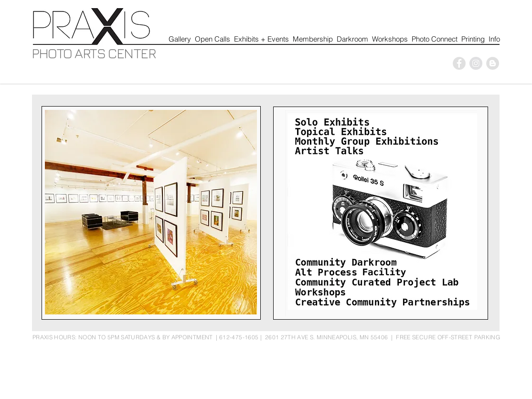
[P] (459, 63)
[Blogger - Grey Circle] (493, 63)
